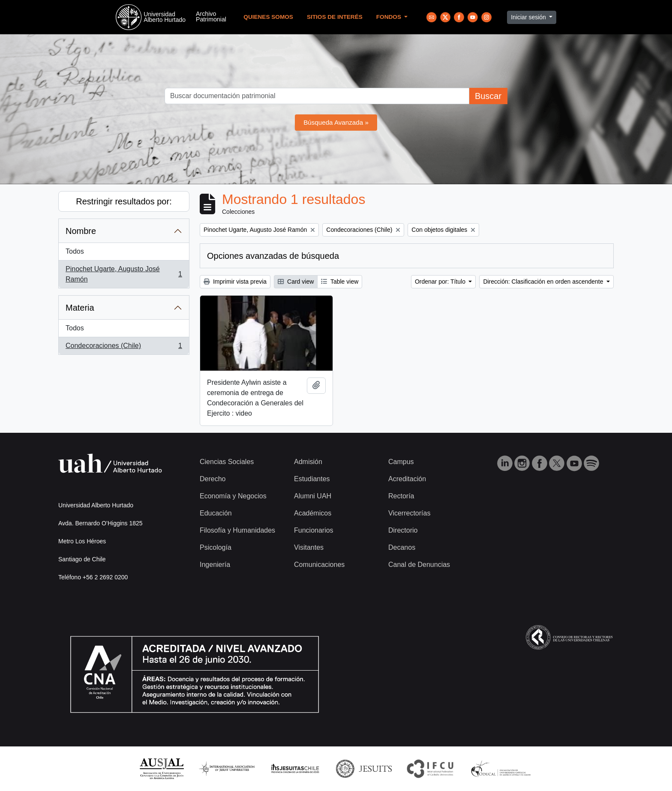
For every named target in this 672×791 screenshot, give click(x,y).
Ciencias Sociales (227, 462)
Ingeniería (215, 565)
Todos (75, 251)
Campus (401, 462)
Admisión (308, 462)
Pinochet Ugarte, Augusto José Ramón (124, 274)
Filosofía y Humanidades (237, 530)
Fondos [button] (390, 17)
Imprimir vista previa (235, 282)
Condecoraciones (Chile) (124, 348)
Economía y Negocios (233, 496)
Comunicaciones (319, 565)
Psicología (216, 547)
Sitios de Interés (335, 17)
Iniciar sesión (529, 17)
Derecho (213, 479)
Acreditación (407, 479)
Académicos (313, 513)
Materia (80, 308)
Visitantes (309, 547)
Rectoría (401, 496)
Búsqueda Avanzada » (336, 122)
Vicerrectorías (409, 513)
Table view (340, 282)
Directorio (403, 530)
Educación (216, 513)
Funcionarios (314, 530)
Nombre (81, 231)
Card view (296, 282)
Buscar (488, 96)
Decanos (402, 547)
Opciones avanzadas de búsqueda (273, 256)
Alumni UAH (313, 496)
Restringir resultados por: (124, 201)
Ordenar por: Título (441, 282)
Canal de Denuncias (419, 565)
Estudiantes (312, 479)
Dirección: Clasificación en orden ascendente (544, 282)
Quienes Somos (268, 17)
